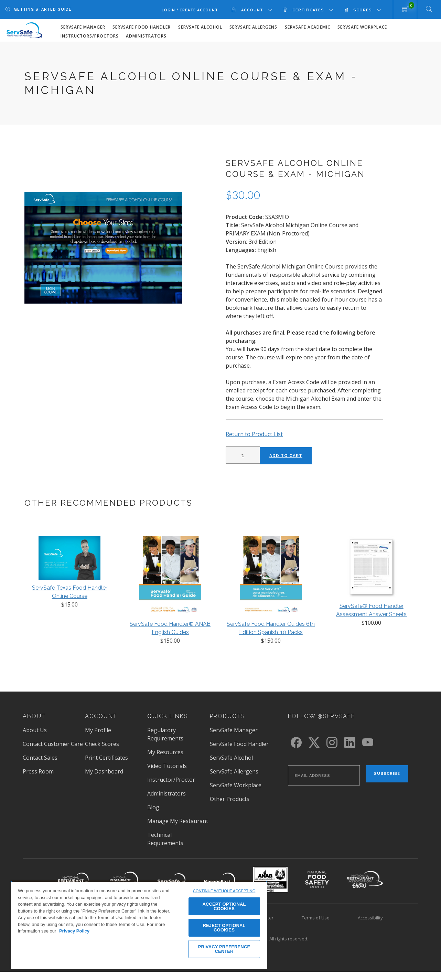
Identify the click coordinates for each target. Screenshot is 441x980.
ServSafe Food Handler (142, 27)
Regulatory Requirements (165, 734)
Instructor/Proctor (171, 780)
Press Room (38, 771)
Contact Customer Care (53, 744)
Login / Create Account (190, 10)
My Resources (165, 752)
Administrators (146, 36)
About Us (35, 730)
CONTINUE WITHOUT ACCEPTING (224, 891)
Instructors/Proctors (90, 36)
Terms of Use (316, 918)
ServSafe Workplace (362, 27)
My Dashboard (104, 771)
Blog (153, 807)
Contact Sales (40, 758)
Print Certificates (106, 758)
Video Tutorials (167, 766)
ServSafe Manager (83, 27)
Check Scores (102, 744)
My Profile (98, 730)
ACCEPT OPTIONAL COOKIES (224, 906)
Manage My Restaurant (178, 821)
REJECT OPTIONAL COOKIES (224, 928)
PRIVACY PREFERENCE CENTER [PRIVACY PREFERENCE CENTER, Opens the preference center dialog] (224, 949)
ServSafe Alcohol (200, 27)
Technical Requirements (165, 839)
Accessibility (370, 918)
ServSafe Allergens (253, 27)
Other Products (230, 799)
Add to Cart (286, 456)
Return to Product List (254, 434)
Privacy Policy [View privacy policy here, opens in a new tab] (74, 931)
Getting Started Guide (43, 9)
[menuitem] (257, 10)
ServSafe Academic (308, 27)
